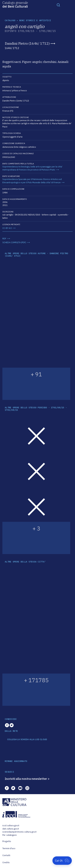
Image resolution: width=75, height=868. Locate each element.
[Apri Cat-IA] (62, 861)
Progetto (7, 841)
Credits (6, 862)
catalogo (10, 20)
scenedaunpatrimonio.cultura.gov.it (19, 832)
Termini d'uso (9, 848)
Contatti (6, 855)
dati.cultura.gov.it (11, 829)
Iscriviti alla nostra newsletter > (27, 779)
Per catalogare (10, 835)
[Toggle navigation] (58, 5)
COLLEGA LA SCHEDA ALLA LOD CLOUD (27, 739)
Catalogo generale (15, 4)
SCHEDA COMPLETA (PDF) (14, 242)
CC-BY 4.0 (7, 228)
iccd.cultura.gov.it (11, 826)
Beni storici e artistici (35, 20)
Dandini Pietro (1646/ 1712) (27, 43)
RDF (4, 239)
